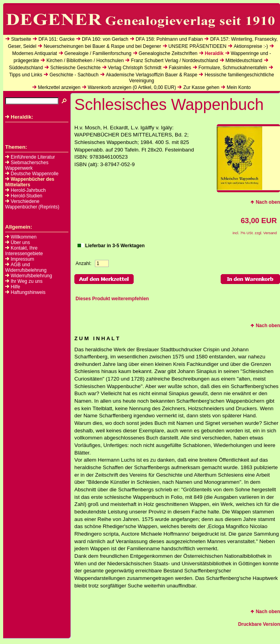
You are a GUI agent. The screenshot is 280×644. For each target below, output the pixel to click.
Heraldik (214, 53)
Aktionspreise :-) (251, 46)
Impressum (22, 259)
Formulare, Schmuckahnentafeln (233, 68)
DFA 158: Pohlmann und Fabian (169, 39)
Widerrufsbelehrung (31, 276)
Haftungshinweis (28, 292)
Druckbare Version (259, 624)
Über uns (20, 242)
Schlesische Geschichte (75, 68)
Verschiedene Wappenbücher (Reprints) (32, 204)
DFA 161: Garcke (56, 39)
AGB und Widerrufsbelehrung (26, 267)
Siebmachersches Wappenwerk (27, 165)
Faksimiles (180, 68)
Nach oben (265, 202)
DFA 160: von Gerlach (105, 39)
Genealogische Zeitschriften (168, 53)
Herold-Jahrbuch (26, 190)
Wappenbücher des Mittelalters (30, 182)
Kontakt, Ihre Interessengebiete (24, 251)
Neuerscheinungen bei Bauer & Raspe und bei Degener (102, 46)
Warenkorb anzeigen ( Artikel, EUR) (132, 87)
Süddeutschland (26, 68)
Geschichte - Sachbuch (74, 75)
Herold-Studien (24, 196)
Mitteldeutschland (244, 61)
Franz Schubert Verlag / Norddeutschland (174, 61)
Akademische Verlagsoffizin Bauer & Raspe (152, 75)
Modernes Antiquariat (35, 53)
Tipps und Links (26, 75)
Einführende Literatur (30, 157)
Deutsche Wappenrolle (32, 174)
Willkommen (24, 237)
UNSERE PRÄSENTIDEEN (198, 46)
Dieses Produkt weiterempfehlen (112, 299)
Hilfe (15, 287)
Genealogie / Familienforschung (98, 53)
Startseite (21, 39)
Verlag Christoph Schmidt (135, 68)
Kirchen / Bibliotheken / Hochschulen (85, 61)
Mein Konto (239, 87)
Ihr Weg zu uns (26, 281)
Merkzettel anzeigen (59, 87)
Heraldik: (19, 117)
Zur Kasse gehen (201, 87)
